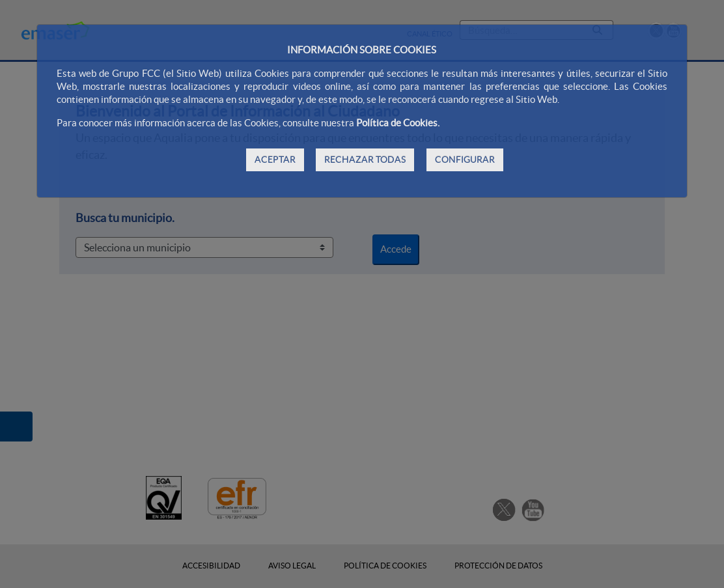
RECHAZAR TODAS (365, 160)
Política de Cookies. (398, 123)
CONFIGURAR (465, 160)
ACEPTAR (275, 160)
